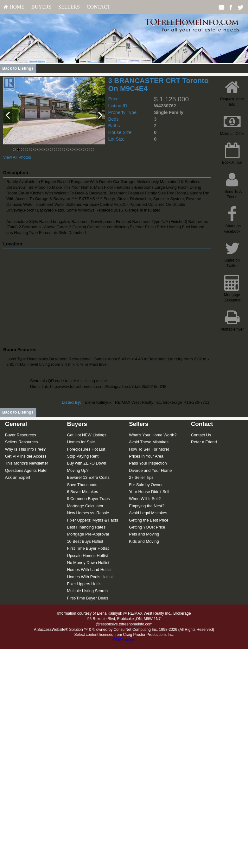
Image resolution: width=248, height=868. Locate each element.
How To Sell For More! (149, 449)
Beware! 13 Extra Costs (88, 477)
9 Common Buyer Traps (88, 499)
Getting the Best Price (149, 520)
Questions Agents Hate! (26, 470)
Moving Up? (78, 470)
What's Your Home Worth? (153, 435)
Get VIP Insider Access (26, 456)
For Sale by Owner (146, 485)
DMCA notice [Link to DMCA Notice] (124, 640)
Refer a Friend (204, 442)
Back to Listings (18, 68)
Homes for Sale (81, 442)
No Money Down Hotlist (88, 563)
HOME (14, 7)
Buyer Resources (21, 435)
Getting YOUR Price (147, 527)
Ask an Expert (18, 477)
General (16, 424)
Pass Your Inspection (148, 463)
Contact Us (201, 435)
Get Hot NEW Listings (86, 435)
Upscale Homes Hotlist (87, 556)
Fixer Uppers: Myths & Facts (92, 520)
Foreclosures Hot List (86, 449)
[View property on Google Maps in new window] (106, 296)
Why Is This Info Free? (25, 449)
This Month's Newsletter (27, 463)
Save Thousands (82, 485)
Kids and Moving (144, 541)
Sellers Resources (22, 442)
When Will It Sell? (145, 499)
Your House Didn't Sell (149, 492)
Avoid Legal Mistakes (148, 513)
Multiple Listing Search (87, 591)
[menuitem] (14, 7)
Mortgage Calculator (85, 506)
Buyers (41, 7)
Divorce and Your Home (150, 470)
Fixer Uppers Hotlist (85, 584)
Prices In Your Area (146, 456)
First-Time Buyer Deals (87, 598)
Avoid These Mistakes (149, 442)
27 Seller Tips (141, 477)
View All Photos (17, 157)
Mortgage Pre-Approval (88, 534)
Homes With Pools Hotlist (90, 577)
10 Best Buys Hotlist (85, 541)
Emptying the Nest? (147, 506)
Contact (99, 7)
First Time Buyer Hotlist (88, 548)
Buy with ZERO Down (86, 463)
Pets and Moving (144, 534)
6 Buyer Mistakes (82, 492)
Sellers (69, 7)
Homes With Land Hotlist (89, 570)
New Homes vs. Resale (88, 513)
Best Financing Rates (86, 527)
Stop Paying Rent (83, 456)
